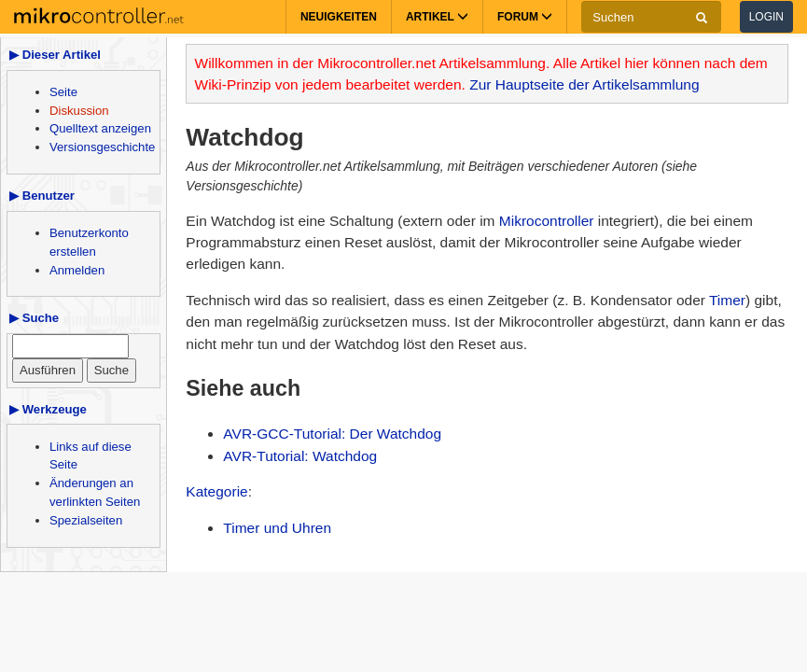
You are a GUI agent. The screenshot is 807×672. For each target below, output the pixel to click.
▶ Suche (34, 318)
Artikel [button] (437, 17)
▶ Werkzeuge (48, 409)
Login (766, 17)
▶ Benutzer (42, 196)
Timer (727, 300)
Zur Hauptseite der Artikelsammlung (584, 84)
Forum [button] (525, 17)
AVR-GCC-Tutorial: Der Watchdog (332, 434)
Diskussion (79, 111)
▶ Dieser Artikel (55, 55)
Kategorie (216, 491)
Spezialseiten (86, 520)
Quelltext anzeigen (100, 128)
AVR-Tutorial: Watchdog (300, 456)
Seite (63, 92)
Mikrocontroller (547, 221)
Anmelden (77, 270)
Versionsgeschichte (102, 147)
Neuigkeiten (339, 17)
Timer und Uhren (277, 528)
